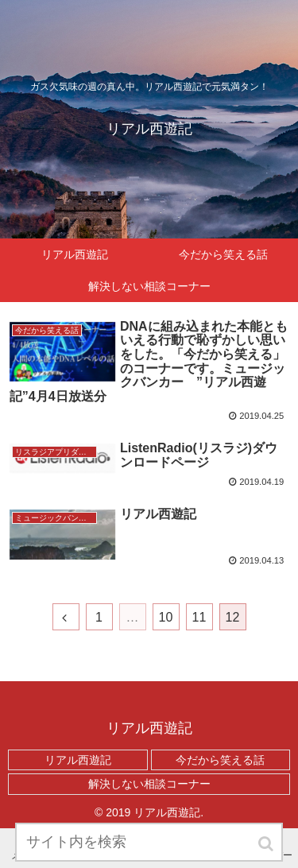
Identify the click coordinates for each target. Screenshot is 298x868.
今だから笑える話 (220, 760)
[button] (267, 844)
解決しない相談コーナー (149, 784)
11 (199, 617)
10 (166, 617)
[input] (149, 842)
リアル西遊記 (78, 760)
